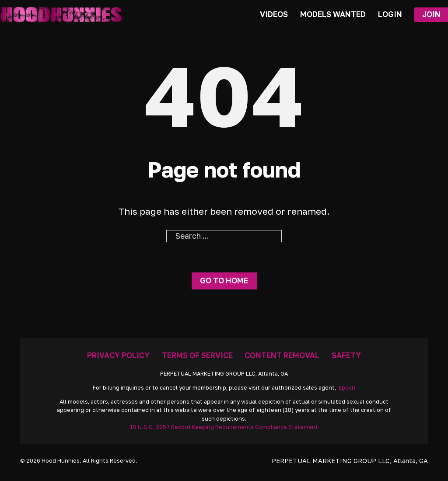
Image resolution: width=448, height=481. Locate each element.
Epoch (347, 388)
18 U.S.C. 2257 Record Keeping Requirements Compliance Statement (224, 427)
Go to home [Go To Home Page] (224, 281)
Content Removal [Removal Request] (282, 355)
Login (390, 14)
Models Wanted (333, 14)
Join (431, 14)
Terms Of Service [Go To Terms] (197, 355)
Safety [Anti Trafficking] (346, 355)
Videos (274, 14)
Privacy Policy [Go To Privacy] (118, 355)
